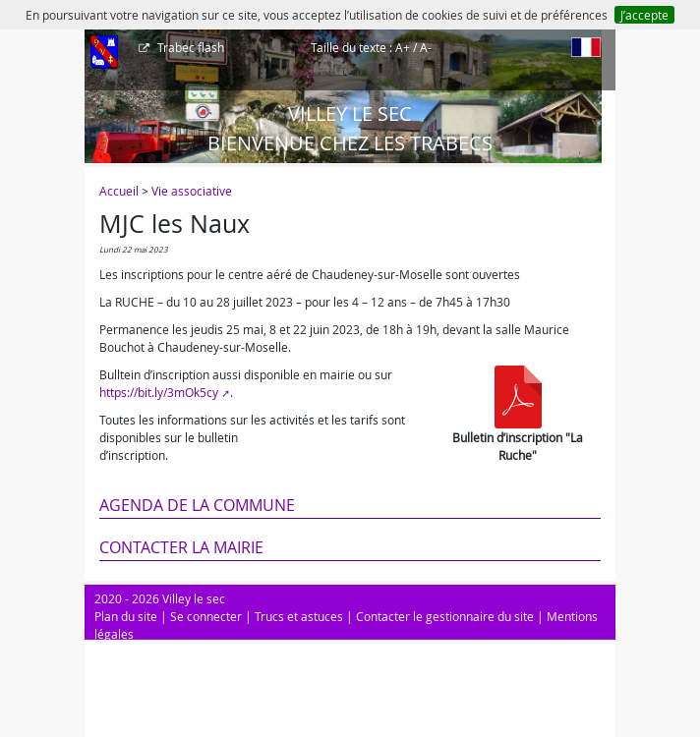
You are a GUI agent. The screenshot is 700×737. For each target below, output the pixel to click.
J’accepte (644, 15)
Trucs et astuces (299, 616)
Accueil (119, 191)
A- (426, 47)
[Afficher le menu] (104, 54)
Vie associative (192, 191)
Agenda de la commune (197, 505)
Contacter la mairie (181, 547)
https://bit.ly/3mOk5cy (159, 392)
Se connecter (206, 616)
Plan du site (126, 616)
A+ (403, 47)
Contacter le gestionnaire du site (445, 616)
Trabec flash (189, 47)
